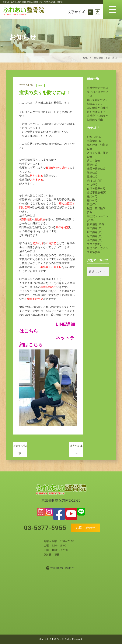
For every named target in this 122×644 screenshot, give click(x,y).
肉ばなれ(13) (95, 181)
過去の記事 (76, 450)
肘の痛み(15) (95, 232)
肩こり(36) (93, 161)
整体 (40, 85)
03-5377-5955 (44, 528)
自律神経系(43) (96, 188)
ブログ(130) (94, 244)
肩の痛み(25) (95, 228)
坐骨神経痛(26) (96, 169)
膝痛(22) (92, 173)
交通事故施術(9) (97, 192)
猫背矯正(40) (95, 141)
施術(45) (92, 196)
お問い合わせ (86, 528)
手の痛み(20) (95, 240)
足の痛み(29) (95, 236)
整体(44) (92, 200)
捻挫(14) (92, 177)
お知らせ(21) (95, 137)
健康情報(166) (95, 224)
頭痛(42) (92, 165)
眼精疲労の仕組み (98, 88)
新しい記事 (20, 450)
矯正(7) (91, 204)
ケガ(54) (92, 184)
